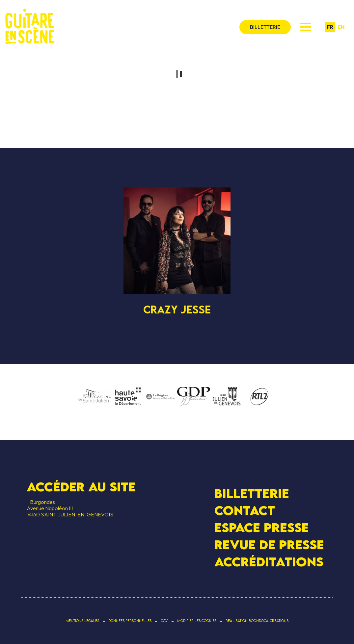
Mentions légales (82, 621)
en (341, 27)
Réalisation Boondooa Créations (257, 621)
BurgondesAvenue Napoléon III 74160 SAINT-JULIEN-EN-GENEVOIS (70, 508)
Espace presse (262, 528)
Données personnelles (130, 621)
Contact (245, 510)
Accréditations (269, 562)
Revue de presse (269, 545)
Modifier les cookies (197, 621)
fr (330, 27)
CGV (164, 621)
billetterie (265, 27)
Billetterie (252, 493)
